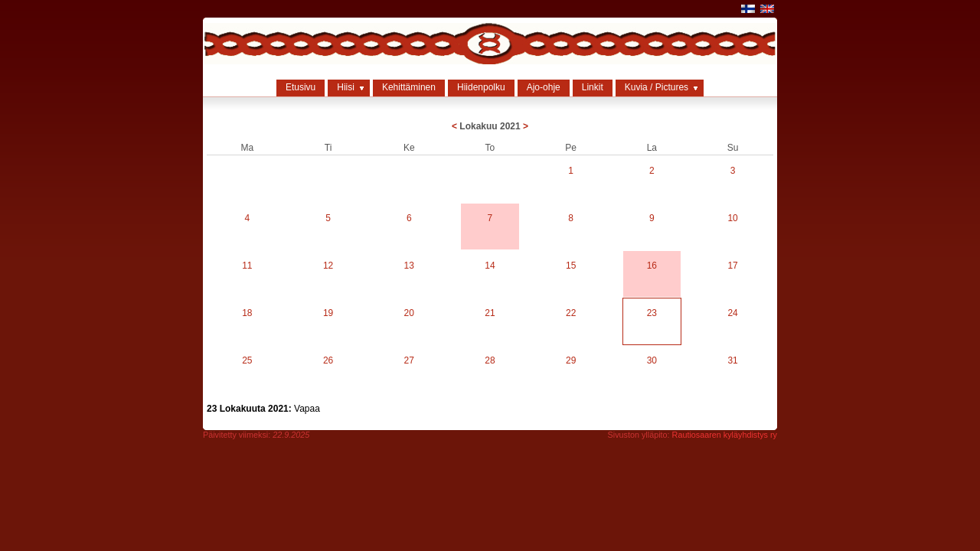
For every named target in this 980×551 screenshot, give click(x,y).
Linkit (593, 87)
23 (652, 313)
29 (571, 360)
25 (247, 360)
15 (571, 266)
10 (732, 218)
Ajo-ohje (544, 87)
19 (328, 313)
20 (409, 313)
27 (409, 360)
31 (732, 360)
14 (490, 266)
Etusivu (301, 87)
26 (328, 360)
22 (571, 313)
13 (409, 266)
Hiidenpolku (481, 87)
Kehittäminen (409, 87)
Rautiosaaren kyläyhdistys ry (725, 435)
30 (652, 360)
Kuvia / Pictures (657, 87)
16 (652, 266)
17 (732, 266)
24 (732, 313)
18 (247, 313)
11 (247, 266)
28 (490, 360)
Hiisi (346, 87)
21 (490, 313)
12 (328, 266)
